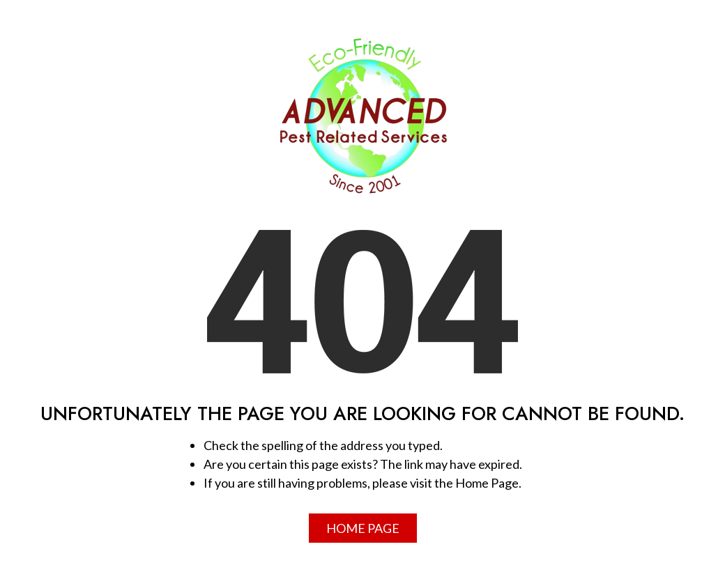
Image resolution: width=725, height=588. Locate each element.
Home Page (363, 528)
